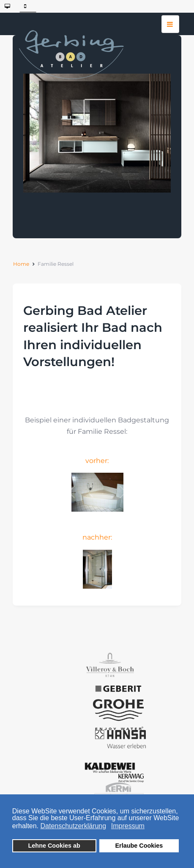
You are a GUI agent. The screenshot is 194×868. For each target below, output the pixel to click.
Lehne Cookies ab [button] (54, 846)
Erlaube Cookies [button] (139, 846)
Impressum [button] (128, 826)
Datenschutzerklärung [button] (74, 826)
